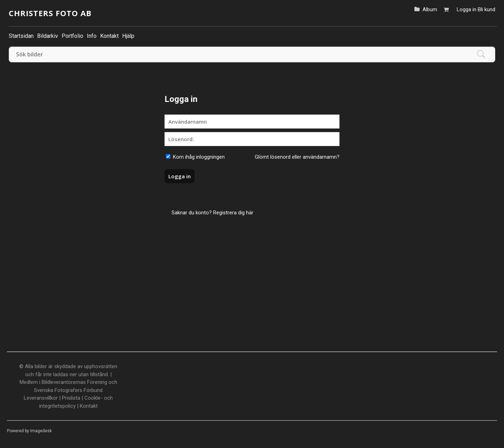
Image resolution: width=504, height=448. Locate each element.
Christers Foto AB (50, 13)
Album (430, 9)
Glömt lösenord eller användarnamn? (297, 157)
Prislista (71, 398)
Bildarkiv (48, 36)
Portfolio (72, 36)
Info (92, 36)
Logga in (467, 9)
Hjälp (128, 36)
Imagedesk (41, 431)
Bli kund (486, 9)
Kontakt (109, 36)
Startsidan (21, 36)
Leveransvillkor (41, 398)
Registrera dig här (233, 213)
